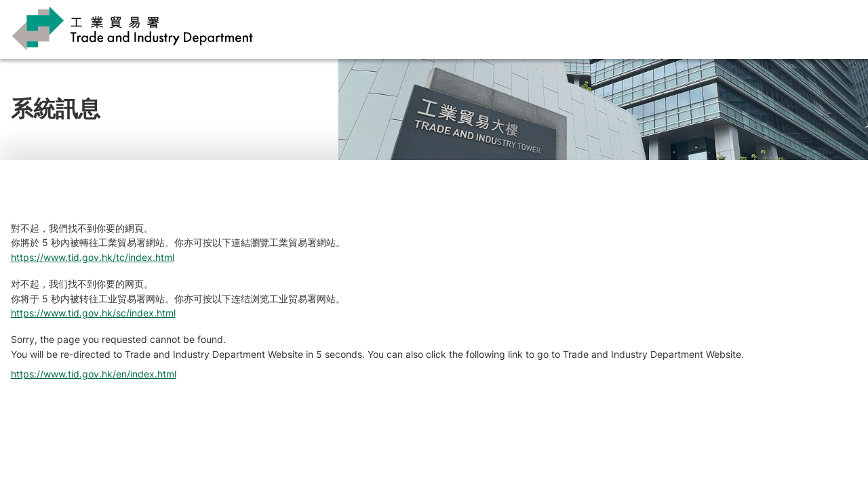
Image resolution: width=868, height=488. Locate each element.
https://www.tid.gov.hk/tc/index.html (93, 257)
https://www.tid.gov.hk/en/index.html (94, 374)
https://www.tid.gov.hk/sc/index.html (93, 313)
